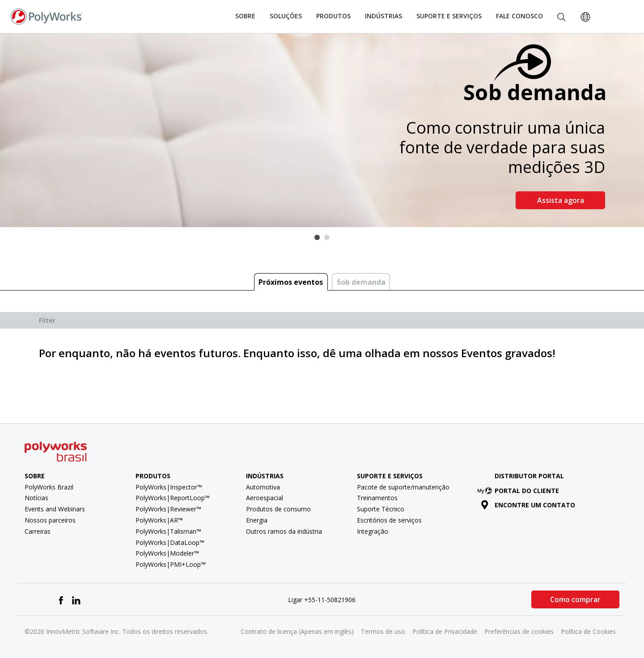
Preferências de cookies (519, 631)
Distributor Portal (529, 476)
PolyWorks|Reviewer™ (168, 509)
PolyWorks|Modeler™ (167, 553)
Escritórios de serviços (389, 520)
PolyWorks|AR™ (159, 520)
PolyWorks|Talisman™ (168, 531)
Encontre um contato (528, 505)
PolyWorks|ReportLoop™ (173, 498)
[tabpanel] (322, 130)
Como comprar (575, 599)
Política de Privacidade (445, 631)
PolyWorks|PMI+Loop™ (171, 564)
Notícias (36, 498)
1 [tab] (317, 237)
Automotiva (263, 487)
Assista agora (561, 200)
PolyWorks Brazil (49, 487)
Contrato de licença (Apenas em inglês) (297, 631)
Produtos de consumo (278, 509)
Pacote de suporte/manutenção (403, 487)
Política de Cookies (588, 631)
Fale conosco (519, 16)
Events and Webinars (55, 509)
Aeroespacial (265, 498)
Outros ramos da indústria (284, 531)
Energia (257, 520)
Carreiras (38, 531)
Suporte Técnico (381, 509)
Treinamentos (377, 498)
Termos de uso (383, 631)
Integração (373, 531)
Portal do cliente (520, 491)
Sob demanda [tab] (361, 282)
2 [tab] (327, 237)
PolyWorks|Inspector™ (169, 487)
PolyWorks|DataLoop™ (170, 542)
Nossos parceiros (50, 520)
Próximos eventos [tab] (291, 282)
